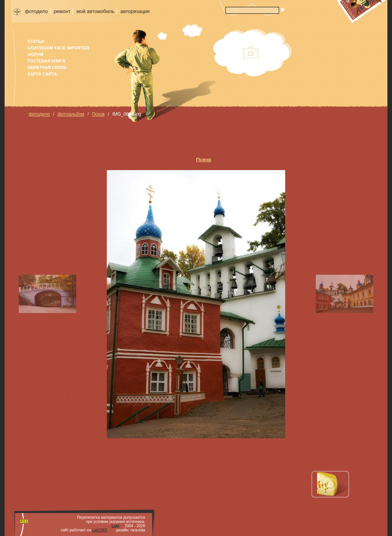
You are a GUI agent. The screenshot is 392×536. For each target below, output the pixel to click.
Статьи (36, 41)
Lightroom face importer (58, 48)
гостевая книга (47, 61)
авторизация (135, 11)
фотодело (36, 11)
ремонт (62, 11)
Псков (98, 114)
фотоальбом (71, 114)
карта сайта (42, 74)
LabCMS (100, 530)
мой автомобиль (96, 11)
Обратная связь (47, 67)
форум (35, 54)
